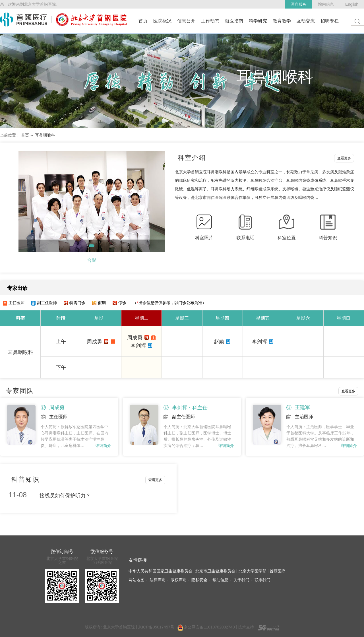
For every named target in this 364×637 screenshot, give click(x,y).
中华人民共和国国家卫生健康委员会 (160, 571)
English (352, 4)
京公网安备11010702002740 (206, 627)
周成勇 (94, 342)
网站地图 (136, 580)
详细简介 (103, 446)
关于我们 (241, 580)
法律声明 (158, 580)
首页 (25, 135)
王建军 (303, 407)
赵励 (219, 342)
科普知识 (328, 238)
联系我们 (262, 580)
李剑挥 (138, 346)
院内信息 (326, 4)
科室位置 (287, 238)
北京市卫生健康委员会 (215, 571)
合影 (92, 260)
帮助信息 (220, 580)
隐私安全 (199, 580)
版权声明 (179, 580)
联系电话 (245, 238)
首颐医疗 (278, 571)
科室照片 (204, 238)
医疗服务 (299, 4)
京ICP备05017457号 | (158, 627)
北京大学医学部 (253, 571)
